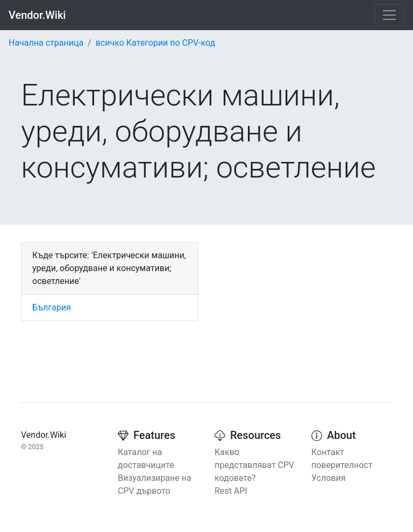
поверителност (342, 465)
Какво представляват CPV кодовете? (254, 465)
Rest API (231, 491)
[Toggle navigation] (389, 15)
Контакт (328, 452)
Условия (328, 478)
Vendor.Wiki (37, 15)
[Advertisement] (303, 309)
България (52, 307)
